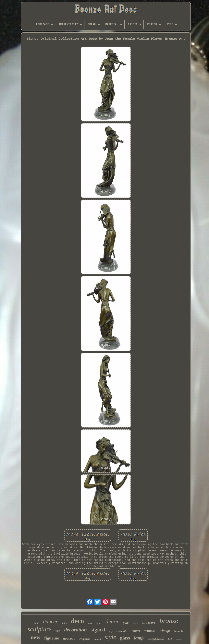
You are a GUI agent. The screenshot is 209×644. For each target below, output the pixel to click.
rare (58, 631)
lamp (139, 638)
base (36, 623)
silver (179, 639)
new (35, 637)
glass (125, 638)
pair (126, 623)
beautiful (179, 631)
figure (99, 623)
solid (64, 623)
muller (136, 631)
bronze (169, 621)
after (90, 624)
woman (150, 630)
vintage (165, 631)
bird (135, 622)
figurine (52, 638)
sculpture (40, 629)
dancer (50, 622)
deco (78, 621)
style (111, 637)
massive (149, 622)
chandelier (122, 631)
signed (98, 630)
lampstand (156, 638)
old (170, 639)
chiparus (85, 639)
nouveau (69, 638)
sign (111, 632)
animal (98, 639)
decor (112, 621)
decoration (76, 630)
